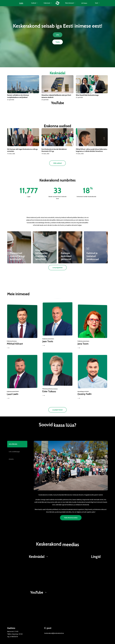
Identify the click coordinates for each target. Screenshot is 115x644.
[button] (58, 35)
